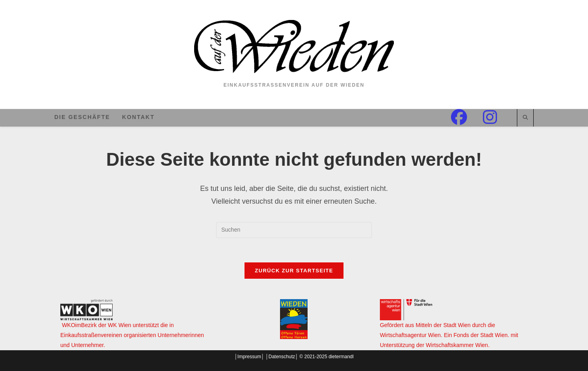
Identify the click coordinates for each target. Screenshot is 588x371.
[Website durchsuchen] (525, 118)
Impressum (249, 357)
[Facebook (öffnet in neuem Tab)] (467, 117)
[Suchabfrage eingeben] (294, 230)
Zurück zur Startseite (294, 271)
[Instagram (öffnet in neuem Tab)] (498, 117)
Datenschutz (282, 357)
